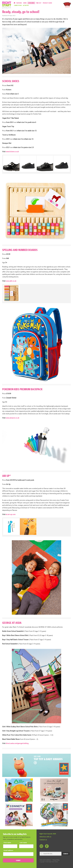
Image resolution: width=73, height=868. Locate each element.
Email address (8, 851)
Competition (18, 5)
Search (66, 854)
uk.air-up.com (11, 514)
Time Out (39, 3)
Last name (23, 843)
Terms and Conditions (45, 860)
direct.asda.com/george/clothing (17, 743)
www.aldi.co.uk (11, 281)
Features (19, 3)
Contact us (43, 840)
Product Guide (47, 3)
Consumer (31, 3)
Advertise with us (45, 837)
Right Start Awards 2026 (48, 834)
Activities (26, 5)
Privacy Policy (56, 860)
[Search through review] (51, 854)
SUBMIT (18, 860)
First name (7, 843)
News (25, 3)
